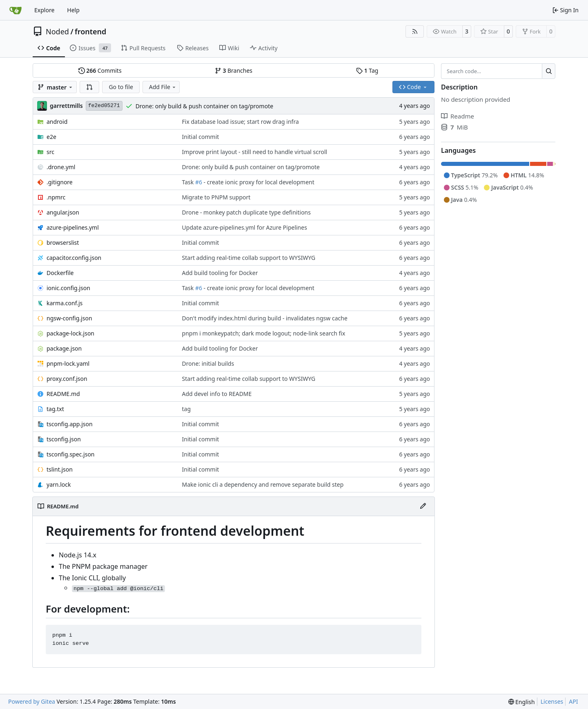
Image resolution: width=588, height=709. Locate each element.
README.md (63, 394)
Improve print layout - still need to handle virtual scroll (255, 152)
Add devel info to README (217, 394)
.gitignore (60, 182)
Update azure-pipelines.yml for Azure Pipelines (245, 227)
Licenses (552, 701)
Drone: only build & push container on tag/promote (204, 106)
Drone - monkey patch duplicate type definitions (246, 212)
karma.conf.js (65, 303)
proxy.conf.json (67, 379)
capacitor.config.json (74, 258)
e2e (51, 137)
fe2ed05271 (104, 106)
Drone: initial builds (208, 363)
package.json (64, 348)
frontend (90, 31)
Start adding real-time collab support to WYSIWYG (249, 258)
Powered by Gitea (32, 701)
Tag (367, 70)
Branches (234, 70)
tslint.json (60, 469)
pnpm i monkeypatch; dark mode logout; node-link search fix (264, 333)
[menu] (522, 702)
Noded (57, 31)
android (57, 122)
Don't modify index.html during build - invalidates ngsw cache (265, 318)
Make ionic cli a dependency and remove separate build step (263, 484)
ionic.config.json (68, 288)
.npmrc (56, 197)
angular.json (63, 212)
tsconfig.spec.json (71, 454)
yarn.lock (59, 484)
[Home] (16, 10)
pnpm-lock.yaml (68, 363)
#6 (199, 182)
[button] (89, 87)
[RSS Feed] (415, 31)
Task (189, 182)
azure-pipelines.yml (73, 227)
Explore (44, 10)
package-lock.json (70, 333)
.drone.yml (61, 167)
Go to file (121, 87)
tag (187, 409)
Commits (100, 70)
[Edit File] (423, 506)
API (573, 701)
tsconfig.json (64, 439)
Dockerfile (60, 273)
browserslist (63, 243)
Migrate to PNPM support (216, 197)
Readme (458, 116)
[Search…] (549, 71)
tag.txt (55, 409)
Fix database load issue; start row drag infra (241, 122)
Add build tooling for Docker (220, 273)
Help (73, 10)
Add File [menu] (163, 87)
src (50, 152)
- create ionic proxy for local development (258, 182)
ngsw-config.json (69, 318)
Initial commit (201, 137)
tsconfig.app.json (70, 424)
